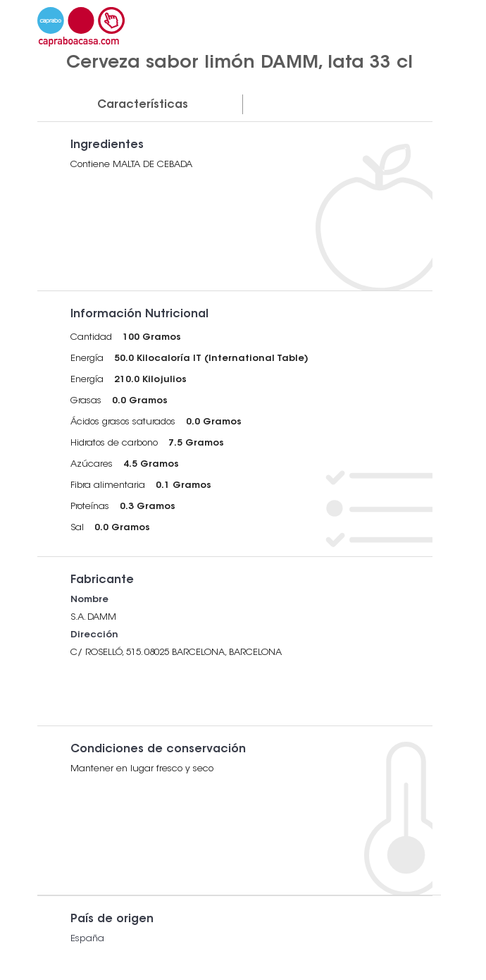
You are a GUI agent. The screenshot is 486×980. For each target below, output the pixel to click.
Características (143, 105)
